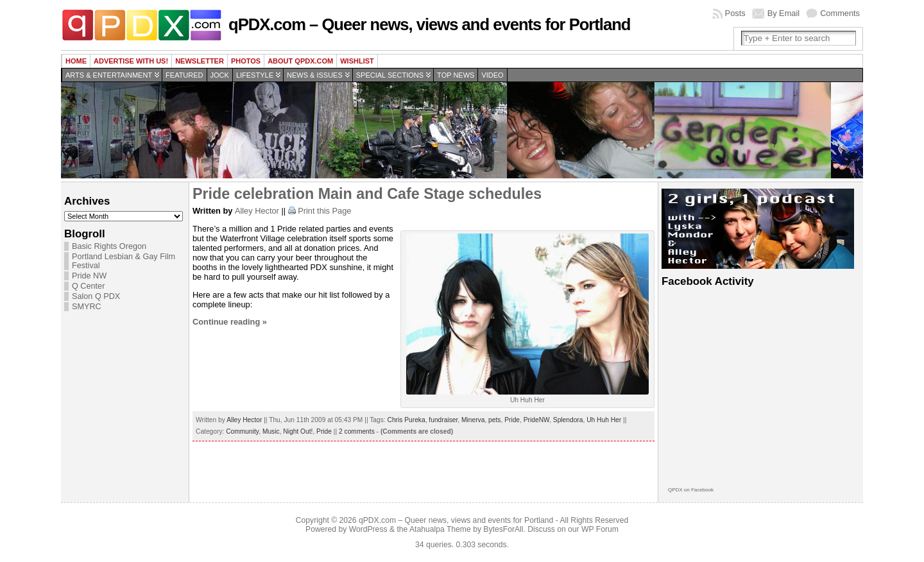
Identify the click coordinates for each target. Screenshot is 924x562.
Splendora (568, 420)
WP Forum (600, 529)
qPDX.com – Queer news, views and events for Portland (429, 24)
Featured (184, 75)
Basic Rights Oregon (109, 246)
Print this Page (324, 211)
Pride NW (89, 276)
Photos (246, 61)
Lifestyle (255, 75)
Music (271, 431)
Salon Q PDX (96, 296)
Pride (512, 420)
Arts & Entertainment (109, 75)
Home (76, 61)
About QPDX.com (300, 61)
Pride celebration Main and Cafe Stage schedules (367, 194)
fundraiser (443, 420)
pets (494, 420)
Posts (735, 13)
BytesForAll (503, 529)
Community (242, 431)
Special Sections (390, 75)
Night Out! (298, 431)
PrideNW (536, 420)
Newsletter (200, 61)
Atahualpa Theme (440, 529)
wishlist (357, 61)
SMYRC (87, 307)
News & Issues (315, 75)
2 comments (357, 431)
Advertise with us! (131, 61)
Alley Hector (257, 211)
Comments (840, 13)
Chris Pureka (406, 420)
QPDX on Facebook (691, 490)
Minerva (473, 420)
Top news (456, 75)
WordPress (368, 529)
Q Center (88, 286)
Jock (220, 75)
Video (492, 75)
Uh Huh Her (604, 420)
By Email (784, 13)
